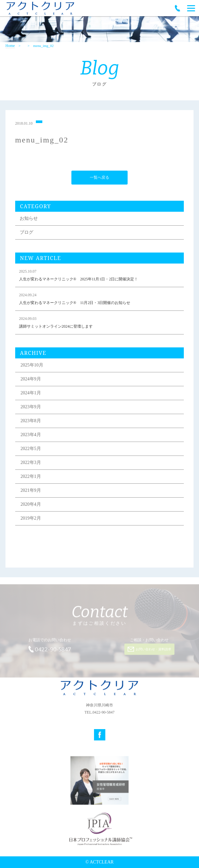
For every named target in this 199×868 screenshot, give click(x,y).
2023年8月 (31, 421)
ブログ (26, 233)
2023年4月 (31, 435)
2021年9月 (31, 491)
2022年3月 (31, 463)
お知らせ (29, 219)
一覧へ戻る (99, 178)
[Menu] (191, 8)
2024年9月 (31, 380)
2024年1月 (31, 394)
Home (10, 46)
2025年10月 (32, 366)
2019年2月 (31, 519)
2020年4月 (31, 505)
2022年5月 (31, 449)
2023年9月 (31, 407)
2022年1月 (31, 477)
